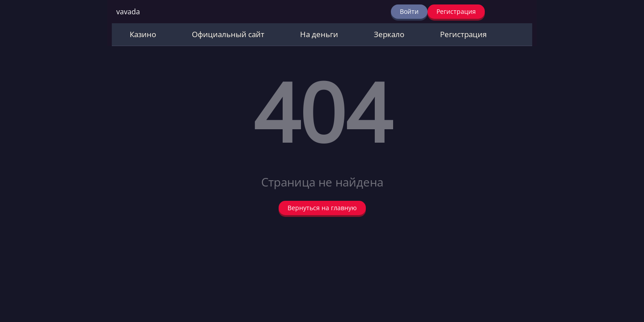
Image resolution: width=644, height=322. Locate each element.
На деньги (319, 34)
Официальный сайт (228, 34)
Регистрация (456, 11)
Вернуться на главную (322, 208)
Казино (143, 34)
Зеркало (389, 34)
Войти (409, 11)
